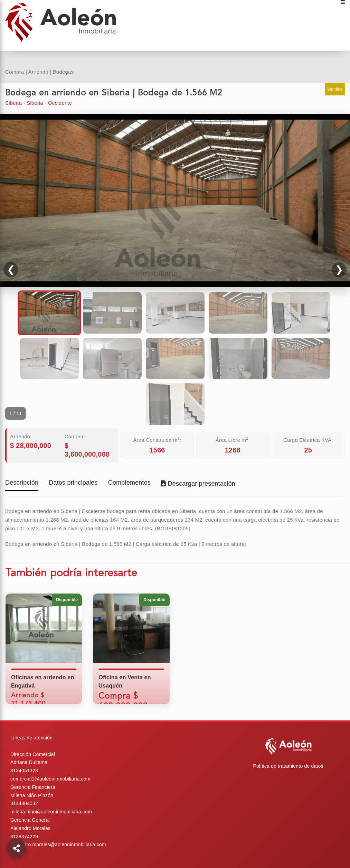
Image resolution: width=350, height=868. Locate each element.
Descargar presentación (198, 484)
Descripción (22, 483)
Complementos (129, 483)
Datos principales (73, 483)
